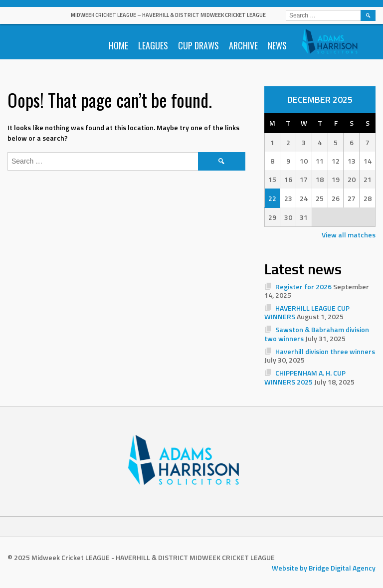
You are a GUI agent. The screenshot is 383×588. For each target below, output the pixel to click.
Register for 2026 (303, 287)
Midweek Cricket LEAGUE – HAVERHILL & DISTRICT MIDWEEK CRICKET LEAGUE (168, 15)
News (277, 45)
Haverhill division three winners (325, 351)
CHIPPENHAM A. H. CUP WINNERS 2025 (305, 377)
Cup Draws (198, 45)
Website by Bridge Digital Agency (324, 568)
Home (118, 45)
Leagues (153, 45)
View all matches (349, 235)
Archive (243, 45)
